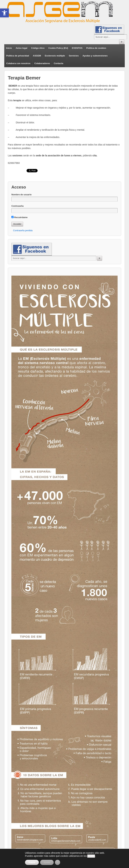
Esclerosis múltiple (55, 56)
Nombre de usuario (21, 195)
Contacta (59, 63)
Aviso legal (21, 48)
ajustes (91, 856)
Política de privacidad (18, 56)
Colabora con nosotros (18, 63)
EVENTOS (77, 48)
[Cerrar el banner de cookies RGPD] (58, 862)
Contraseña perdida (23, 230)
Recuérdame (19, 217)
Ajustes (47, 862)
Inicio (9, 48)
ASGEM (37, 56)
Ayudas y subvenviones (95, 56)
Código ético (38, 48)
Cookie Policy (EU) (58, 48)
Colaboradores (42, 63)
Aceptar (32, 862)
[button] (4, 13)
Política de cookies (96, 48)
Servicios (74, 56)
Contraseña (18, 206)
